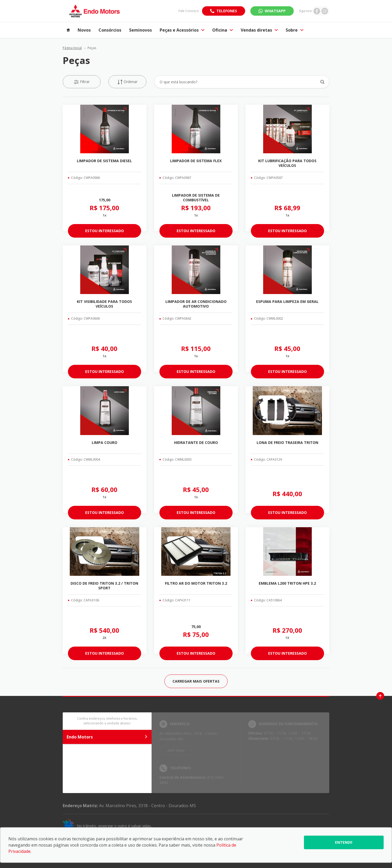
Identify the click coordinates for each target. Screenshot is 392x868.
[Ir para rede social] (317, 11)
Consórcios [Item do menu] (110, 30)
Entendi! (344, 842)
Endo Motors (107, 737)
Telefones (227, 11)
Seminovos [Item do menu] (140, 30)
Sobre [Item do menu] (295, 30)
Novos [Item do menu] (84, 30)
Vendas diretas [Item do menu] (259, 30)
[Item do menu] (68, 30)
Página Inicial (72, 48)
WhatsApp (275, 11)
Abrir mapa (176, 750)
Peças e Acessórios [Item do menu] (182, 30)
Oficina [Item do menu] (223, 30)
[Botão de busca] (322, 82)
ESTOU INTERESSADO (105, 231)
